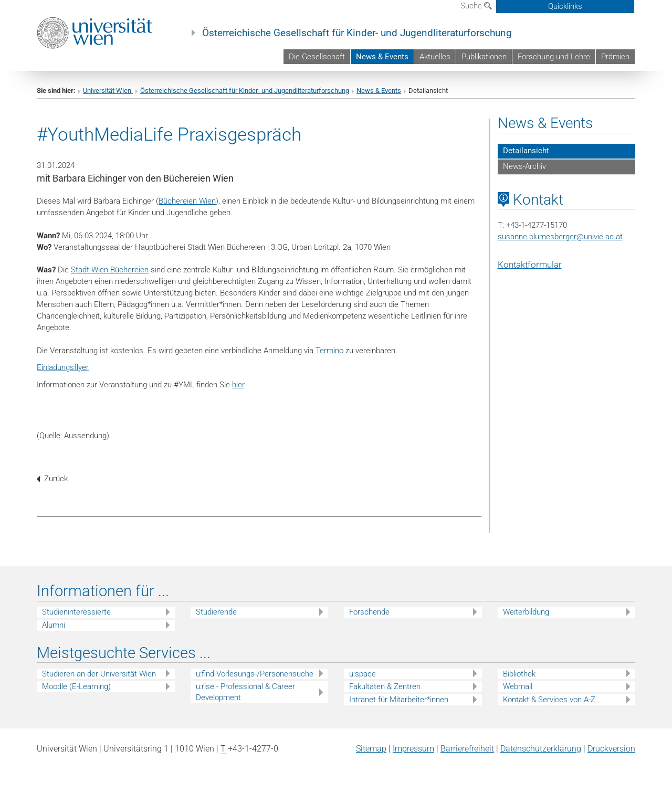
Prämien (615, 57)
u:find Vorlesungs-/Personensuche (255, 674)
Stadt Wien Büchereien (110, 270)
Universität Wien (108, 91)
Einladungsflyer (63, 367)
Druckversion (611, 749)
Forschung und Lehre (554, 57)
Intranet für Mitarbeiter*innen (399, 700)
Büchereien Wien (187, 201)
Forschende (369, 612)
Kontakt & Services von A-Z (549, 700)
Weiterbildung (526, 612)
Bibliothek (519, 674)
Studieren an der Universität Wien (99, 674)
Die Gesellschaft (317, 57)
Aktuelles (435, 57)
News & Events (382, 57)
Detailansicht (526, 151)
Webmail (518, 686)
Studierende (216, 612)
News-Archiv (524, 166)
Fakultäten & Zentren (385, 686)
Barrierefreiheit (467, 749)
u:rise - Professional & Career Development (245, 692)
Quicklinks (565, 6)
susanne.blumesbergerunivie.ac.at (560, 237)
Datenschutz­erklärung (541, 749)
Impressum (413, 749)
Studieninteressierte (76, 612)
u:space (363, 674)
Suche (476, 6)
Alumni (54, 625)
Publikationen (484, 57)
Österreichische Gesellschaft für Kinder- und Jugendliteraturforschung (357, 33)
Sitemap (371, 749)
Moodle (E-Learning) (76, 686)
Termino (329, 351)
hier (238, 385)
